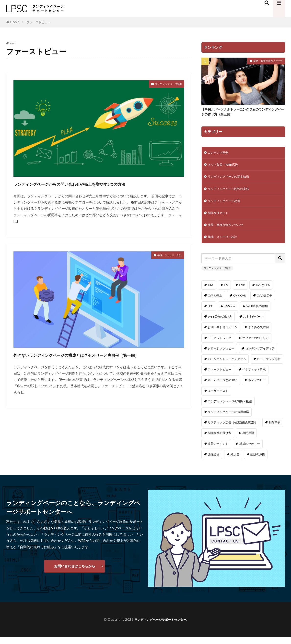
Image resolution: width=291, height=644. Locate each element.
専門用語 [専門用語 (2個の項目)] (248, 440)
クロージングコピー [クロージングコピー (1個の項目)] (221, 355)
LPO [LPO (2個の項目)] (211, 313)
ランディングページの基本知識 (232, 180)
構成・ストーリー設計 (165, 265)
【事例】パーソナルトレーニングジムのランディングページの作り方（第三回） (242, 113)
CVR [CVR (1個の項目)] (242, 291)
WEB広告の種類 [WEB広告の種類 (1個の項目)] (257, 313)
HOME (15, 22)
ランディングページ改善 (163, 85)
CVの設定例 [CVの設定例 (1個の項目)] (265, 302)
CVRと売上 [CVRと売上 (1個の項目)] (215, 302)
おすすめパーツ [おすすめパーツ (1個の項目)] (253, 323)
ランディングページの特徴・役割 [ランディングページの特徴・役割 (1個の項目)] (230, 408)
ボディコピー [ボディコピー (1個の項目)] (257, 387)
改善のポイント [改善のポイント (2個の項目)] (218, 450)
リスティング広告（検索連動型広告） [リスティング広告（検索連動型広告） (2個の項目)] (233, 429)
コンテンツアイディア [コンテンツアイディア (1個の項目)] (260, 355)
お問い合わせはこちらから (75, 573)
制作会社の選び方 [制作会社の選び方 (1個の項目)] (220, 440)
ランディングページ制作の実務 (232, 192)
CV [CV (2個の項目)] (226, 291)
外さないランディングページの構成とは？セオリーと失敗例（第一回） (95, 368)
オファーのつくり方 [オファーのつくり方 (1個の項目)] (256, 344)
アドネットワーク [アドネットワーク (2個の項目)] (220, 344)
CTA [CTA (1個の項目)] (210, 291)
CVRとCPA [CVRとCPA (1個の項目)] (263, 291)
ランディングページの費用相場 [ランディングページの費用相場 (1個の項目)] (228, 419)
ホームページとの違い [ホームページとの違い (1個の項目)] (222, 387)
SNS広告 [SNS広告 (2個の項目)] (230, 313)
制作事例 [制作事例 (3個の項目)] (275, 429)
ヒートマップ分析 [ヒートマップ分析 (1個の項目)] (269, 366)
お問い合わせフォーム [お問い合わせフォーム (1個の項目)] (222, 334)
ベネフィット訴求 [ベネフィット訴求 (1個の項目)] (254, 376)
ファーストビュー (38, 22)
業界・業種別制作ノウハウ (268, 61)
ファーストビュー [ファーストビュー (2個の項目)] (220, 376)
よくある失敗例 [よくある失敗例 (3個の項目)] (258, 334)
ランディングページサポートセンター (160, 626)
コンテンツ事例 (220, 154)
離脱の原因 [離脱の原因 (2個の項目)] (258, 461)
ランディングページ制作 (217, 275)
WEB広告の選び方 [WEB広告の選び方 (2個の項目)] (220, 323)
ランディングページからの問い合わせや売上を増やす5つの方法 (97, 188)
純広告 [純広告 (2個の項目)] (235, 461)
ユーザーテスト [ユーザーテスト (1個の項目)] (218, 397)
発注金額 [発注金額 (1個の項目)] (214, 461)
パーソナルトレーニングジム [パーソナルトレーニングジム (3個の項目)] (227, 366)
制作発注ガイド (220, 218)
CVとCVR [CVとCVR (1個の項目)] (239, 302)
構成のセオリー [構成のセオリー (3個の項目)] (250, 450)
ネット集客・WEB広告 (225, 167)
